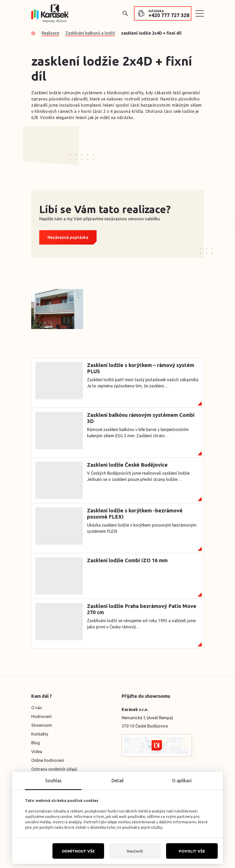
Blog (36, 743)
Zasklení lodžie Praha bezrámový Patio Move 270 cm (142, 609)
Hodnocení (41, 716)
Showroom (42, 725)
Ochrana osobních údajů (54, 769)
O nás (37, 708)
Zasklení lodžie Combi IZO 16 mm (127, 560)
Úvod (33, 33)
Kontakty (40, 734)
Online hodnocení (48, 760)
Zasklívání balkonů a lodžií (90, 33)
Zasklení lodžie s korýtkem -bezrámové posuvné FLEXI (135, 514)
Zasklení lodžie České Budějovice (127, 465)
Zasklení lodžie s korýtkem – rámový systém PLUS (141, 368)
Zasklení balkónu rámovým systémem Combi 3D (141, 418)
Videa (37, 752)
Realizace (50, 33)
